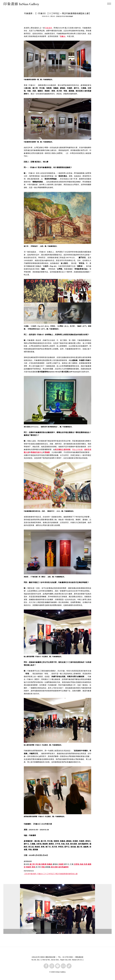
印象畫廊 (48, 28)
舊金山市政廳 (77, 449)
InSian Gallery (12, 4)
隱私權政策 (79, 957)
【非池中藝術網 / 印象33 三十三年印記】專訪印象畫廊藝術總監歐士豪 (51, 874)
